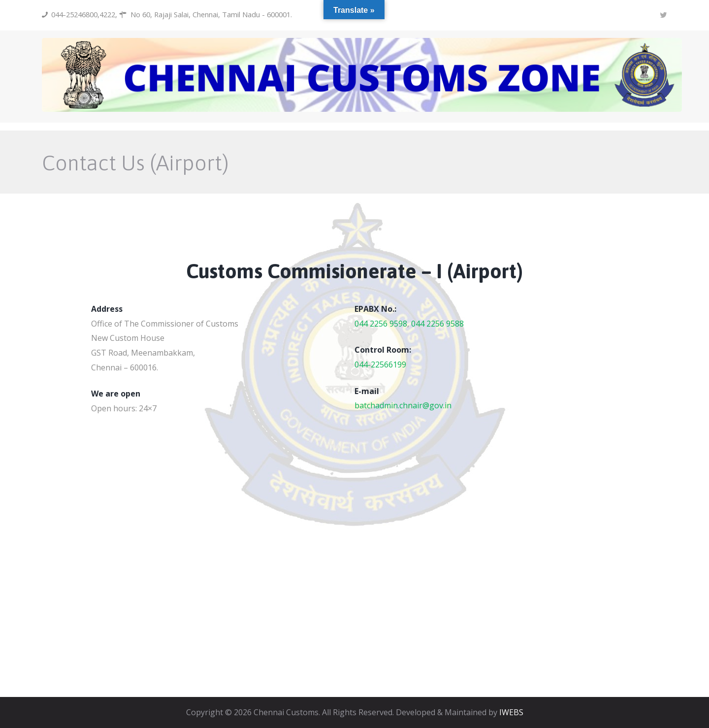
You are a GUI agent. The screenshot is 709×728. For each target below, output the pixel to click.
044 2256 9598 (381, 324)
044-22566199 (380, 364)
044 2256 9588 (437, 324)
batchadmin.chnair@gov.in (403, 405)
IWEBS (511, 712)
